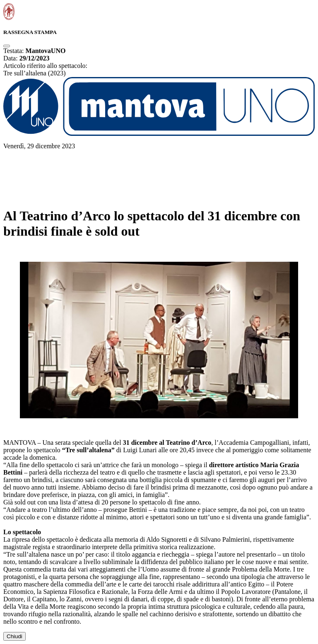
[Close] (7, 46)
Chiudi (14, 636)
